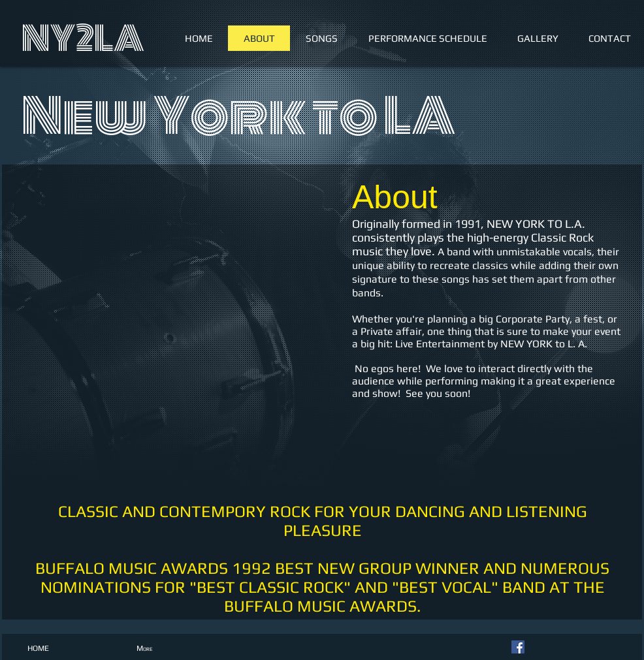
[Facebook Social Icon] (518, 647)
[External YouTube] (178, 329)
